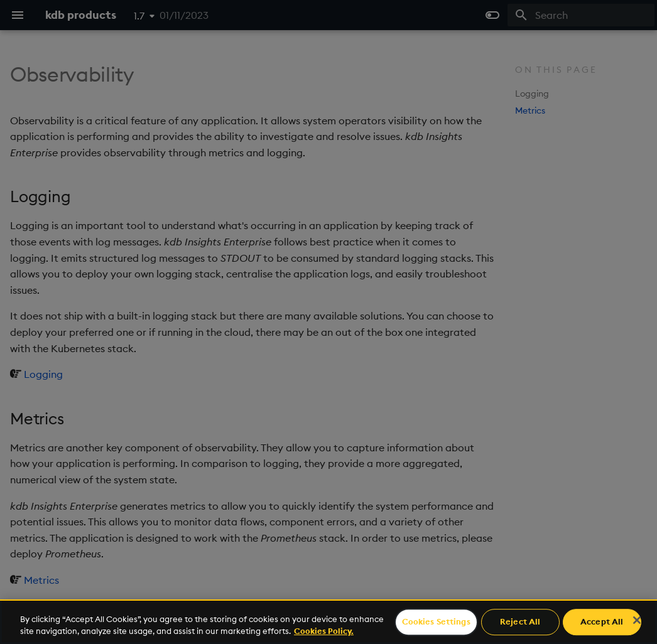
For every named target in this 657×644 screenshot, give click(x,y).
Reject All (520, 622)
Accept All (602, 622)
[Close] (637, 620)
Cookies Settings (436, 622)
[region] (328, 622)
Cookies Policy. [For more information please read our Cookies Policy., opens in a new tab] (324, 631)
